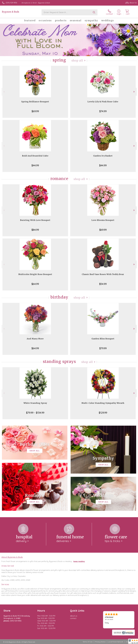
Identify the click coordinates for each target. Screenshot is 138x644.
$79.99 (103, 348)
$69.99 (35, 111)
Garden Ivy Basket (103, 156)
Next (134, 92)
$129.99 (103, 413)
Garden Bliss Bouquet (103, 339)
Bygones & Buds (11, 12)
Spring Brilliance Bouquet (35, 102)
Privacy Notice (100, 642)
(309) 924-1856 (11, 3)
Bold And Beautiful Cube (35, 156)
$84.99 (35, 230)
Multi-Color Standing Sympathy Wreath (103, 403)
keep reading (79, 561)
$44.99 (35, 165)
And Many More (35, 339)
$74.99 (103, 111)
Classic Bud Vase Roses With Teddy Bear (103, 274)
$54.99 (103, 284)
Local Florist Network (116, 642)
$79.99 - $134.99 (35, 413)
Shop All (77, 61)
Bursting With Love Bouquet (35, 220)
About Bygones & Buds (12, 557)
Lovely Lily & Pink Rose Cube (103, 102)
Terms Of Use (88, 642)
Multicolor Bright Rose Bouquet (35, 274)
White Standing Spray (35, 403)
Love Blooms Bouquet (103, 220)
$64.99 (35, 284)
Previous (4, 92)
